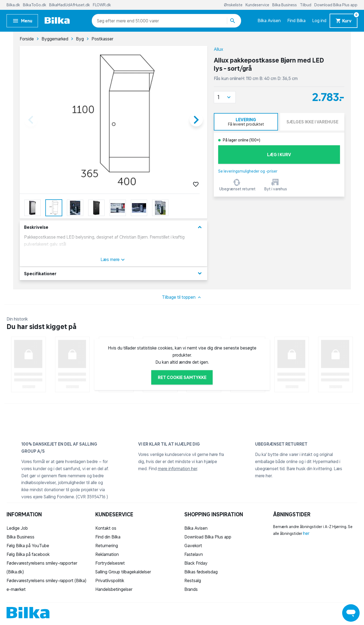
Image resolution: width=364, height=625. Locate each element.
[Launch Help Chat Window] (351, 613)
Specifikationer (113, 273)
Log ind (319, 20)
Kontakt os (106, 528)
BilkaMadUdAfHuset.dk (70, 5)
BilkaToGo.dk (35, 5)
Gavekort (193, 546)
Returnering (107, 546)
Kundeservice (258, 5)
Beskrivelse (113, 227)
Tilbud (306, 5)
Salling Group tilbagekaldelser (123, 572)
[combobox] (107, 21)
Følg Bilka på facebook (28, 554)
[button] (225, 97)
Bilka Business (285, 5)
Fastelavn (194, 554)
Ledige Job (17, 528)
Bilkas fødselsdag (201, 572)
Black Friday (196, 563)
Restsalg (193, 580)
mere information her (177, 469)
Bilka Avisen (269, 20)
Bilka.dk (14, 5)
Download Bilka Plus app (336, 5)
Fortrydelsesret (110, 563)
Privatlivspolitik (110, 580)
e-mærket (16, 589)
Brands (191, 589)
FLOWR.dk (102, 5)
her (306, 533)
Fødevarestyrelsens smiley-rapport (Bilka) (46, 580)
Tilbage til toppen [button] (182, 297)
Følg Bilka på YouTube (28, 546)
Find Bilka (296, 20)
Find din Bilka (108, 537)
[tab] (246, 122)
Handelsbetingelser (114, 589)
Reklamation (107, 554)
